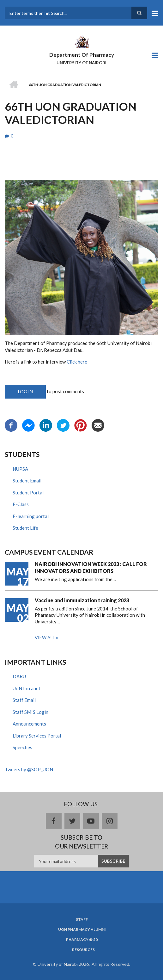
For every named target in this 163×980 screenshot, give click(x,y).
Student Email (27, 481)
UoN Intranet (27, 688)
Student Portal (28, 493)
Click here (77, 362)
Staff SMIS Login (30, 712)
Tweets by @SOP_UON (29, 769)
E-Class (21, 504)
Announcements (29, 724)
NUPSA (20, 469)
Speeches (22, 747)
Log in (25, 391)
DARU (19, 676)
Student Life (25, 528)
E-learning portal (31, 516)
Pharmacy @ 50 (82, 940)
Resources (83, 950)
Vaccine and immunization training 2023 (82, 600)
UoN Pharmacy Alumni (82, 930)
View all (45, 637)
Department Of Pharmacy (82, 55)
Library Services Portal (37, 736)
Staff (82, 919)
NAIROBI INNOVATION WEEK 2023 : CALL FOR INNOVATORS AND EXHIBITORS (91, 567)
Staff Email (24, 700)
